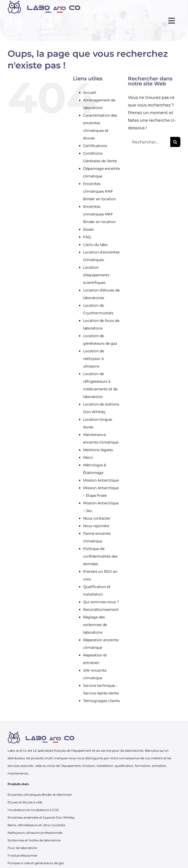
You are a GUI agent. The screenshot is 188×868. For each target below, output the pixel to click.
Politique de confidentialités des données (100, 556)
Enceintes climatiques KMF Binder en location (99, 191)
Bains (12, 825)
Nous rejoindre (96, 526)
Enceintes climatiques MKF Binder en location (99, 214)
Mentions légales (98, 450)
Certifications (95, 146)
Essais (88, 229)
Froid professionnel (22, 855)
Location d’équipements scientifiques (96, 275)
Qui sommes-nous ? (101, 602)
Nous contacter (97, 518)
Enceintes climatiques (24, 795)
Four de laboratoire (22, 848)
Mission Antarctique (101, 480)
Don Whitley (65, 817)
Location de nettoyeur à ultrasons (93, 359)
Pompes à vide (19, 863)
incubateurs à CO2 (45, 810)
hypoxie (49, 817)
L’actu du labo (95, 245)
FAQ (87, 237)
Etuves (13, 802)
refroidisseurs (28, 825)
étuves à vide (32, 802)
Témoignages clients (101, 701)
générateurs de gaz (49, 863)
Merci (88, 457)
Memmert (64, 795)
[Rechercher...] (149, 142)
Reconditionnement (101, 610)
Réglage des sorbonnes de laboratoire (95, 625)
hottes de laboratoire (45, 840)
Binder (47, 795)
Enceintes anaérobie (23, 817)
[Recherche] (175, 142)
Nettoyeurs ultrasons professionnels (35, 833)
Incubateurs (17, 810)
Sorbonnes (16, 840)
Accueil (90, 93)
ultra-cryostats (54, 825)
